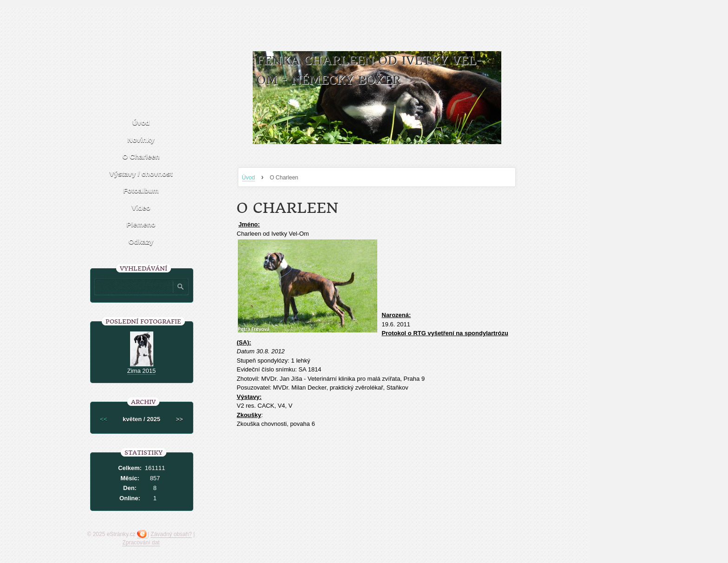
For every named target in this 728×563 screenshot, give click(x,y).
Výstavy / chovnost (141, 174)
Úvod (249, 178)
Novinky (141, 140)
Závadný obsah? (171, 534)
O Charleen (141, 156)
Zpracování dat (141, 543)
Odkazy (141, 242)
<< (103, 419)
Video (141, 208)
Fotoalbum (141, 190)
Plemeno (141, 224)
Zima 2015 (141, 371)
